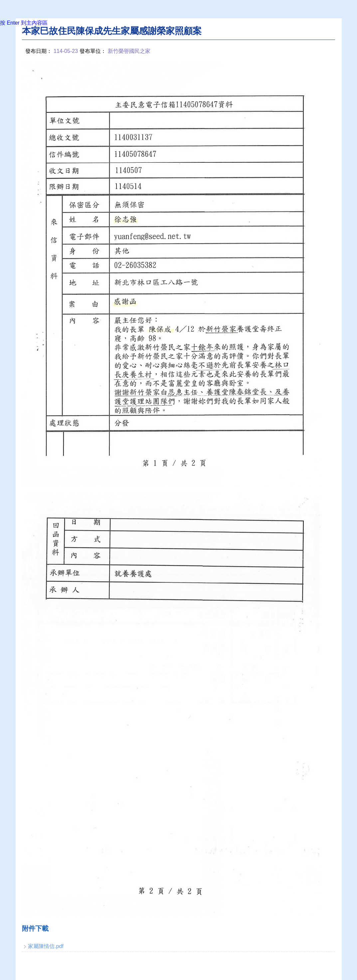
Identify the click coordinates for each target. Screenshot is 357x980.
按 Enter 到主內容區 (24, 23)
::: (24, 30)
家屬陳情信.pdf (46, 946)
